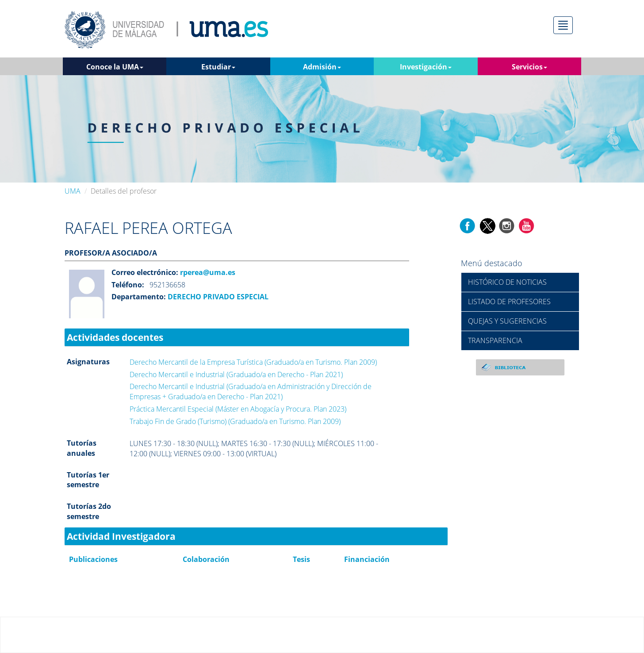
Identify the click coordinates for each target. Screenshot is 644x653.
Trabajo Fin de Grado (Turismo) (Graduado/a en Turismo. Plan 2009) (235, 421)
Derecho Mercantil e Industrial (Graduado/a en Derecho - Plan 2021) (236, 374)
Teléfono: (128, 285)
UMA (73, 191)
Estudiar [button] (218, 67)
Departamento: (139, 297)
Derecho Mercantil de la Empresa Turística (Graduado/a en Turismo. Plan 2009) (253, 362)
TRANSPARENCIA (495, 340)
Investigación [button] (426, 67)
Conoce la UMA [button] (115, 67)
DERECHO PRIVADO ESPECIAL (217, 297)
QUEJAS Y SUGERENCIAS (507, 321)
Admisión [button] (322, 67)
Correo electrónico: (145, 272)
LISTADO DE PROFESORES (509, 302)
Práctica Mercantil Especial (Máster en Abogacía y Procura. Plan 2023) (238, 409)
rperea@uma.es (207, 272)
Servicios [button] (529, 67)
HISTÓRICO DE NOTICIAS (507, 282)
